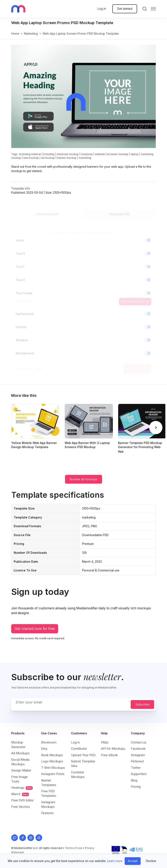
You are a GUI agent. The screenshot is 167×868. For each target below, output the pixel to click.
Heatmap (22, 788)
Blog (134, 780)
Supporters (139, 774)
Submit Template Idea (83, 763)
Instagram (138, 755)
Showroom (49, 742)
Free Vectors (21, 807)
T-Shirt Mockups (53, 768)
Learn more (115, 861)
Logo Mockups (52, 761)
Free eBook (109, 755)
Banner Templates (49, 783)
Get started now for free (35, 629)
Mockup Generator (18, 745)
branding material (30, 154)
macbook (87, 154)
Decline (151, 861)
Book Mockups (52, 755)
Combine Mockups (78, 774)
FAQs (105, 742)
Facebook (138, 749)
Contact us (139, 742)
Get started (125, 9)
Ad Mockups (20, 753)
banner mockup (67, 158)
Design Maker (21, 770)
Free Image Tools (19, 779)
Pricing (136, 787)
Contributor (79, 749)
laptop (135, 154)
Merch (20, 794)
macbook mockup (68, 154)
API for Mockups (113, 749)
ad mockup (48, 158)
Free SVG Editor (23, 800)
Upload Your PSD (83, 755)
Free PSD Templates (49, 793)
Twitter (136, 768)
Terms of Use (74, 848)
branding (49, 154)
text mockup (31, 158)
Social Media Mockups (20, 762)
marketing (31, 34)
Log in (102, 9)
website (100, 154)
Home (15, 34)
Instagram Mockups (48, 804)
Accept (133, 861)
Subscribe (142, 704)
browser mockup (118, 154)
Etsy (44, 749)
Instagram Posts (53, 774)
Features (47, 813)
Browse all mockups (83, 479)
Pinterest (137, 761)
